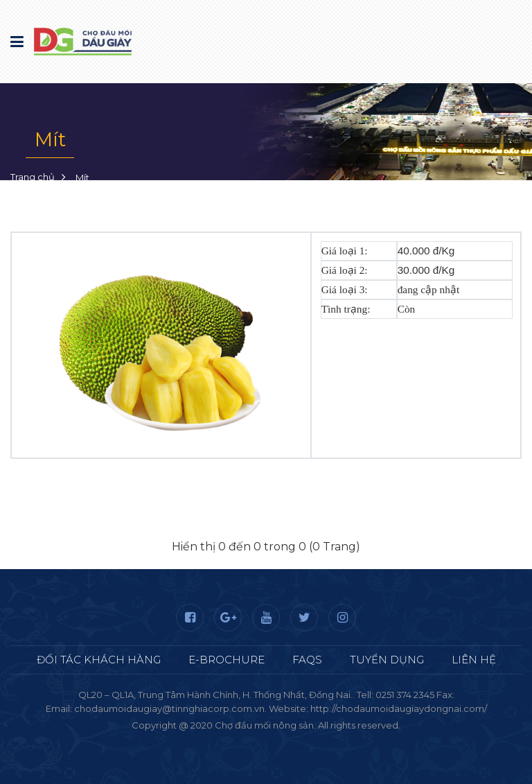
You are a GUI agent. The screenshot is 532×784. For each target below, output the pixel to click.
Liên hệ (474, 660)
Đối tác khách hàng (99, 660)
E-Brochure (227, 660)
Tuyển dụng (387, 660)
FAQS (307, 660)
